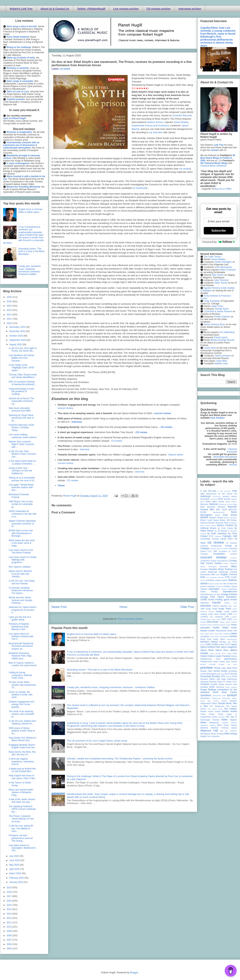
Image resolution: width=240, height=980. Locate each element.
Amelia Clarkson (222, 317)
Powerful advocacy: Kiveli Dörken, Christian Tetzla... (21, 428)
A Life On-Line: (224, 491)
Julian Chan (217, 306)
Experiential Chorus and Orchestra (150, 125)
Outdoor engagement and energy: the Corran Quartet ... (21, 704)
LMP (227, 617)
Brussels (219, 523)
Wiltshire (233, 731)
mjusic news (225, 622)
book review (230, 515)
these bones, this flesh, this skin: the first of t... (22, 753)
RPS (223, 676)
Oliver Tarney (221, 283)
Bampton (204, 504)
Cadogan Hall (230, 536)
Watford (225, 723)
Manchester (213, 622)
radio (224, 668)
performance (231, 659)
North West (219, 639)
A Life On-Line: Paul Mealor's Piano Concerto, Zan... (23, 454)
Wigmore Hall (209, 731)
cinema (213, 549)
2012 (9, 918)
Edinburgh (213, 572)
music (228, 625)
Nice (212, 636)
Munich (234, 622)
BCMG (203, 512)
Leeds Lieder (230, 611)
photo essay (219, 662)
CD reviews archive (159, 9)
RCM (235, 668)
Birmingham (206, 515)
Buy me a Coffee (223, 189)
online (221, 644)
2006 (9, 944)
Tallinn (214, 703)
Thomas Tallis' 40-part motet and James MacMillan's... (23, 376)
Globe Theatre (209, 592)
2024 (9, 306)
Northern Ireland (209, 642)
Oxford (204, 656)
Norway (223, 642)
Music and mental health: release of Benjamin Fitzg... (21, 792)
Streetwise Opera (229, 698)
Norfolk (233, 636)
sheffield (204, 687)
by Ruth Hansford (217, 534)
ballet (208, 502)
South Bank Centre (225, 692)
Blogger (134, 972)
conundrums (222, 561)
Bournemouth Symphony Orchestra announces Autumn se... (21, 646)
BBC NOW (222, 510)
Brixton (212, 523)
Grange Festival (229, 594)
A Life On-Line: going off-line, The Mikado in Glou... (21, 828)
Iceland (227, 603)
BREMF (204, 518)
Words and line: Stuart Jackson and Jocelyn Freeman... (20, 600)
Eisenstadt (205, 574)
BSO (226, 523)
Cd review (117, 441)
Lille (211, 617)
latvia (235, 609)
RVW (235, 676)
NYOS (203, 644)
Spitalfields (206, 695)
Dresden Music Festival (221, 569)
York (209, 736)
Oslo (235, 653)
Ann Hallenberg (227, 332)
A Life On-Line (208, 491)
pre (229, 664)
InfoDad (233, 465)
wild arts (224, 731)
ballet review (218, 502)
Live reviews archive (126, 9)
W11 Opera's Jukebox (20, 567)
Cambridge (205, 539)
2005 (9, 949)
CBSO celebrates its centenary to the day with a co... (23, 514)
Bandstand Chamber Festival (19, 496)
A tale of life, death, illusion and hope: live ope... (22, 801)
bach (202, 502)
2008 (9, 936)
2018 (9, 892)
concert (234, 554)
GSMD (204, 600)
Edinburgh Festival (228, 572)
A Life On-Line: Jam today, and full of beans (22, 582)
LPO (224, 619)
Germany (233, 589)
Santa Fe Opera (224, 682)
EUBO (234, 577)
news (234, 633)
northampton (232, 639)
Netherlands (221, 631)
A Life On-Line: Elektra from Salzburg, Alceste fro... (22, 722)
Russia (229, 676)
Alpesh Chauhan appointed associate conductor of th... (22, 524)
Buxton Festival (225, 525)
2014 (9, 909)
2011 (9, 923)
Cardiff (223, 539)
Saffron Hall (215, 679)
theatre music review (210, 711)
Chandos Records (182, 115)
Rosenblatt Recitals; (210, 676)
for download (140, 188)
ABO (203, 494)
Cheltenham (216, 546)
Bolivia (218, 515)
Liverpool (219, 617)
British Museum (231, 518)
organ (229, 653)
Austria (227, 499)
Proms (217, 668)
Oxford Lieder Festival (219, 656)
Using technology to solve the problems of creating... (21, 391)
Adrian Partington (223, 262)
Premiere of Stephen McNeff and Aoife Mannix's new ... (19, 627)
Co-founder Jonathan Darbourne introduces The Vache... (21, 591)
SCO (235, 682)
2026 (9, 297)
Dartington (212, 567)
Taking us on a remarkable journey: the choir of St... (22, 479)
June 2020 (15, 860)
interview (77, 422)
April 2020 (15, 869)
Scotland (205, 684)
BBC (212, 510)
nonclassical (224, 636)
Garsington (214, 589)
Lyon (235, 619)
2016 (9, 901)
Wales (203, 723)
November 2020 (18, 331)
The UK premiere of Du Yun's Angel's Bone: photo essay (97, 741)
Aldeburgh (205, 496)
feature (225, 580)
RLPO (227, 674)
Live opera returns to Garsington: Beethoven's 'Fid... (22, 848)
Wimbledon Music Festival (212, 734)
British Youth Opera (209, 520)
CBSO (230, 539)
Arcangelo (205, 499)
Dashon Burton (155, 122)
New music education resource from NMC (20, 409)
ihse (235, 603)
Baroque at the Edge (228, 504)
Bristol (220, 518)
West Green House (227, 725)
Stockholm (205, 698)
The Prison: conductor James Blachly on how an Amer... (21, 819)
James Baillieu (218, 259)
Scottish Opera (217, 684)
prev (235, 664)
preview (207, 668)
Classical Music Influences (213, 166)
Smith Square (231, 687)
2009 (9, 931)
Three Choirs (208, 714)
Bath (202, 507)
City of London (222, 549)
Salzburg (204, 682)
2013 (9, 914)
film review (228, 584)
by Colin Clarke (225, 528)
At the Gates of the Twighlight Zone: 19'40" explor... (22, 368)
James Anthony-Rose (214, 324)
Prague (221, 664)
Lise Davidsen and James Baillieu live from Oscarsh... (21, 358)
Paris (218, 659)
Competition (219, 554)
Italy (230, 606)
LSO (229, 619)
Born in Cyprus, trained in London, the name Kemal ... (23, 666)
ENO (203, 577)
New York (214, 634)
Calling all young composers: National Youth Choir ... (20, 675)
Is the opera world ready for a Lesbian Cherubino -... (22, 462)
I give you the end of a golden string (20, 618)
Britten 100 (225, 520)
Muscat (222, 625)
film (221, 584)
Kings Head (211, 609)
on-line (215, 644)
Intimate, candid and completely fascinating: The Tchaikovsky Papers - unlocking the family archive (120, 759)
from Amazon (217, 418)
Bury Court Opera (208, 525)
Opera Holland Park (210, 647)
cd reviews (231, 543)
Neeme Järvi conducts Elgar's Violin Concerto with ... (21, 444)
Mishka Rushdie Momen (222, 340)
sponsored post (219, 695)
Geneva (224, 589)
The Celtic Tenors (212, 257)
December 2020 (18, 327)
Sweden (233, 701)
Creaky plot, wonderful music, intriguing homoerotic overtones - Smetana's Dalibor (111, 687)
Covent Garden (214, 563)
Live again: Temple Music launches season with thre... (21, 487)
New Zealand (224, 634)
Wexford (204, 728)
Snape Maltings (208, 690)
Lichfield (204, 617)
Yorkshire (216, 736)
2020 (9, 323)
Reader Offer (206, 671)
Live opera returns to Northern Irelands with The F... (21, 636)
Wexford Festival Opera (224, 728)
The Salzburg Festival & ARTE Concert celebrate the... (22, 809)
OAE (208, 644)
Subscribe (219, 231)
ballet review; (231, 502)
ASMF (220, 499)
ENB (218, 575)
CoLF (234, 551)
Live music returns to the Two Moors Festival (21, 551)
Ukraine (221, 717)
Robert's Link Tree (21, 9)
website (234, 723)
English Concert (229, 574)
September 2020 (18, 340)
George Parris (222, 309)
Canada (215, 539)
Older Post (187, 607)
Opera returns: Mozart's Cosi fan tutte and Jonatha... (20, 574)
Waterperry (214, 723)
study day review (209, 701)
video (224, 720)
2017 (9, 896)
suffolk (224, 701)
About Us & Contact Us (55, 9)
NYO (235, 642)
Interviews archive (190, 9)
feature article (176, 455)
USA (227, 717)
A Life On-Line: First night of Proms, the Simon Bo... (23, 350)
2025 (9, 302)
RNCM (234, 674)
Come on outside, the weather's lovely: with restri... (21, 695)
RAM (229, 668)
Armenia (214, 499)
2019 (9, 888)
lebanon (204, 612)
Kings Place (225, 609)
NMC (217, 636)
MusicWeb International (225, 457)
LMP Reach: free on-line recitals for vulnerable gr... (21, 504)
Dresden (204, 569)
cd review (65, 69)
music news (220, 627)
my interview (156, 132)
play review (231, 662)
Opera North (207, 650)
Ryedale (204, 679)
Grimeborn (232, 597)
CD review (166, 427)
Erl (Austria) (212, 577)
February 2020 (17, 878)
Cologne (204, 554)
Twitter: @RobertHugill (91, 9)
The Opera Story (215, 709)
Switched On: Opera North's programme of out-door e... (23, 610)
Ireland (216, 606)
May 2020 (15, 865)
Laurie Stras (209, 348)
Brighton (213, 518)
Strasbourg (216, 698)
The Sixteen (230, 709)
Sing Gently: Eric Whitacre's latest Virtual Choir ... (23, 739)
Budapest (233, 523)
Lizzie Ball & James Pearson (218, 311)
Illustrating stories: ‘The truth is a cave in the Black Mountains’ (100, 670)
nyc (229, 642)
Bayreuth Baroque (216, 507)
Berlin (234, 512)
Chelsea (204, 546)
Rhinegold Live (213, 674)
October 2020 (16, 336)
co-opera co (225, 551)
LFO (235, 614)
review (203, 674)
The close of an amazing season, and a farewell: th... (22, 714)
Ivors (235, 606)
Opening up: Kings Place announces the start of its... (21, 418)
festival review (214, 584)
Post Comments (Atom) (130, 619)
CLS (209, 551)
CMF (215, 551)
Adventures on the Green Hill (222, 494)
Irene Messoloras (223, 267)
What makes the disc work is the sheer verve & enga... (22, 543)
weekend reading (208, 725)
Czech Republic (230, 563)
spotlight (232, 695)
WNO (227, 734)
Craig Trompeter (212, 301)
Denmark (224, 566)
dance (203, 567)
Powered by (219, 242)
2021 (9, 319)
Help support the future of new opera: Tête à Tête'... (23, 777)
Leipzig (204, 614)
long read (216, 619)
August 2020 (16, 345)
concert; (234, 558)
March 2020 (16, 873)
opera (234, 644)
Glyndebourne (230, 592)
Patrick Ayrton (221, 337)
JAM (202, 609)
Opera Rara (222, 650)
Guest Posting (215, 600)
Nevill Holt (232, 631)
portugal (212, 664)
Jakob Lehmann (223, 356)
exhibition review (213, 580)
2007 (9, 940)
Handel (216, 603)
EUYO (203, 580)
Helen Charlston (228, 270)
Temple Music (225, 703)
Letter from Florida (217, 614)
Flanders (211, 586)
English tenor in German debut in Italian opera (91, 634)
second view (231, 684)
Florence (219, 586)
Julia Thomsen (221, 280)
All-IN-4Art (217, 496)
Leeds (219, 611)
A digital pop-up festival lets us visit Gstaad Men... (22, 770)
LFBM (229, 614)
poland (203, 664)
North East (206, 639)
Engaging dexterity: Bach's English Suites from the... (23, 746)
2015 (9, 905)
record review (220, 671)
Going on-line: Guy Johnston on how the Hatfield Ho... (20, 471)
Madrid (203, 622)
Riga (223, 674)
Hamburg (204, 603)
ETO (228, 577)
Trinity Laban (225, 714)
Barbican (214, 504)
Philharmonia (206, 662)
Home (61, 485)
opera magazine (229, 647)
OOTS (228, 644)
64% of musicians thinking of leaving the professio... (23, 383)
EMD (213, 574)
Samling (213, 682)
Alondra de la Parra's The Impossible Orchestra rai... (21, 401)
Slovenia (220, 687)
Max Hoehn (218, 275)
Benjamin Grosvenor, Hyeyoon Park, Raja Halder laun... (20, 656)
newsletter (205, 636)
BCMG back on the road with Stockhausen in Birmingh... (21, 533)
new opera (205, 634)
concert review (65, 408)
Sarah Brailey (181, 122)
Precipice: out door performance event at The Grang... (21, 838)
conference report (208, 561)
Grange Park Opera (212, 597)
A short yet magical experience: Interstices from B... (21, 762)
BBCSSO (233, 510)
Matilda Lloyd (221, 364)
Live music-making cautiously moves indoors (23, 436)
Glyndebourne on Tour (210, 594)
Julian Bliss (222, 361)
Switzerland (206, 703)
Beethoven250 (219, 512)
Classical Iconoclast (232, 450)
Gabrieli (204, 589)
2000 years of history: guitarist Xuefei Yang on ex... (22, 731)
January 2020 (16, 882)
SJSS (212, 687)
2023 (9, 310)
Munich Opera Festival (209, 625)
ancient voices (230, 496)
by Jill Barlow (221, 531)
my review (184, 169)
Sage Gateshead (229, 679)
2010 (9, 927)
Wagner (233, 720)
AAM (234, 491)
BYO (211, 536)
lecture (211, 612)
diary (234, 566)
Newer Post (59, 607)
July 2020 (14, 856)
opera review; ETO (218, 653)
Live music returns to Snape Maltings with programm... (23, 560)
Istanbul (223, 606)
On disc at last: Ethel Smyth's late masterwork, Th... (23, 685)
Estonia (221, 577)
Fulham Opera (230, 586)
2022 (9, 315)
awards (234, 499)
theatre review (229, 711)
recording (233, 671)
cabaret (218, 536)
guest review (230, 600)
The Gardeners (217, 706)
